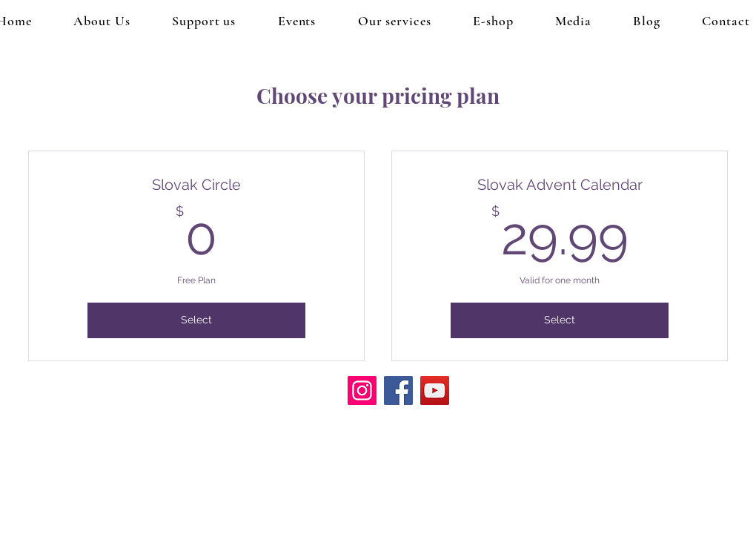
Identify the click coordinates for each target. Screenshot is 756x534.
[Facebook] (398, 390)
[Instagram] (362, 390)
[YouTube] (435, 390)
